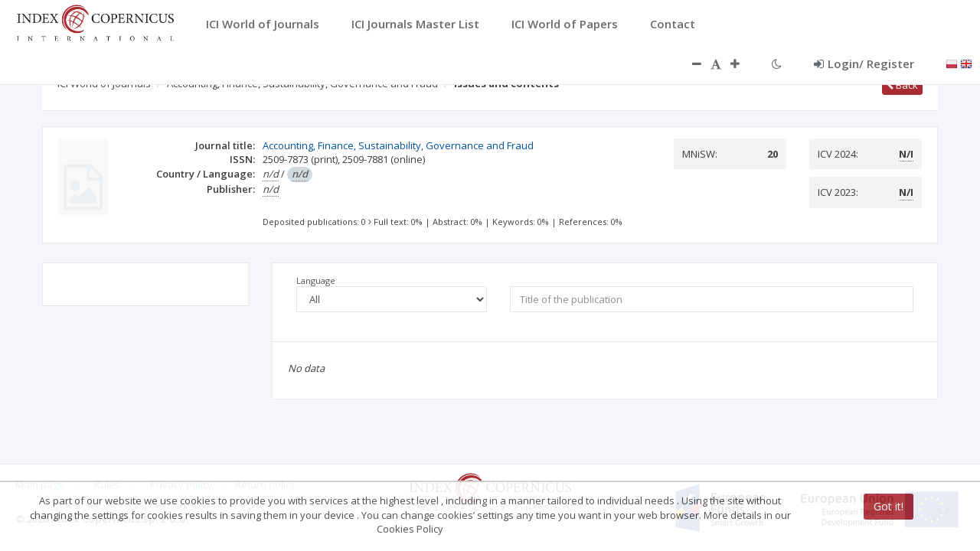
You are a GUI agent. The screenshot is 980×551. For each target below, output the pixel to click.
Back (902, 85)
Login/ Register (864, 64)
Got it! (889, 506)
